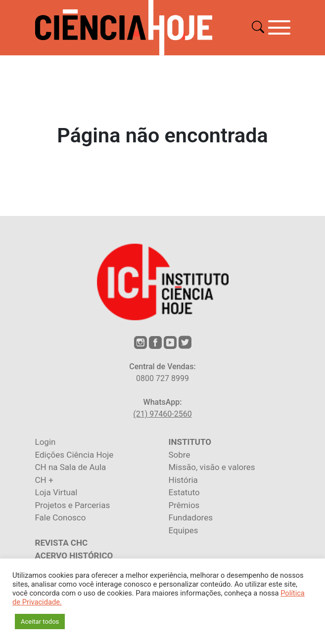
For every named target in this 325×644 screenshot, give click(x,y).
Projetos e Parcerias (73, 505)
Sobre (180, 455)
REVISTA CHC (62, 543)
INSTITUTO (190, 442)
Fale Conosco (61, 517)
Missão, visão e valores (212, 467)
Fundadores (191, 517)
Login (46, 442)
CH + (44, 480)
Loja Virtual (56, 492)
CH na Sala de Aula (71, 467)
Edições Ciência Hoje (74, 455)
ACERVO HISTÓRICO (74, 556)
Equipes (184, 530)
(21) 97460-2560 (162, 414)
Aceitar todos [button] (40, 622)
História (183, 480)
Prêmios (184, 505)
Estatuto (184, 492)
